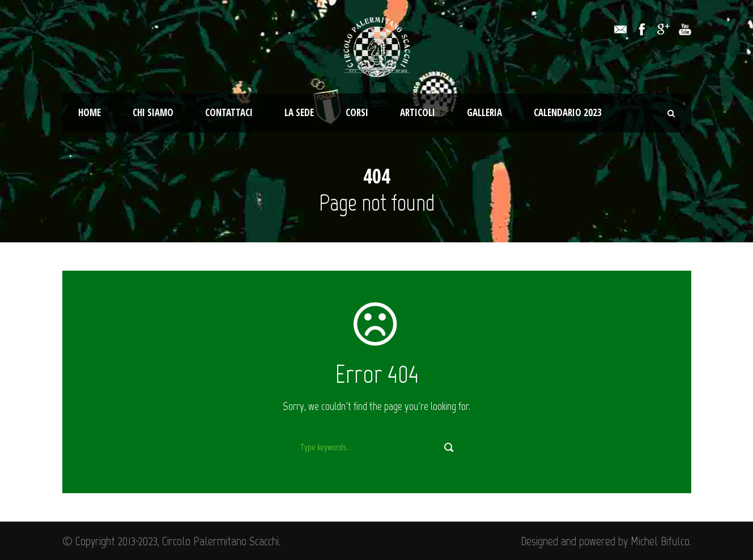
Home (90, 112)
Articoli (418, 112)
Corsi (357, 112)
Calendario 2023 (568, 112)
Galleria (484, 112)
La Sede (299, 112)
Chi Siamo (153, 112)
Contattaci (229, 112)
